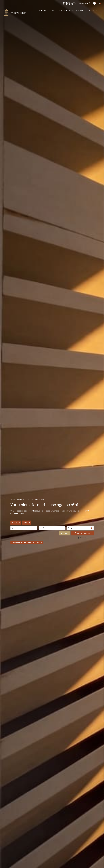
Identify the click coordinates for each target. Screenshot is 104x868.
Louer (52, 11)
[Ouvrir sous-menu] (70, 11)
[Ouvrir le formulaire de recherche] (64, 534)
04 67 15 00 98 (69, 4)
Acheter (43, 11)
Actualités (93, 11)
